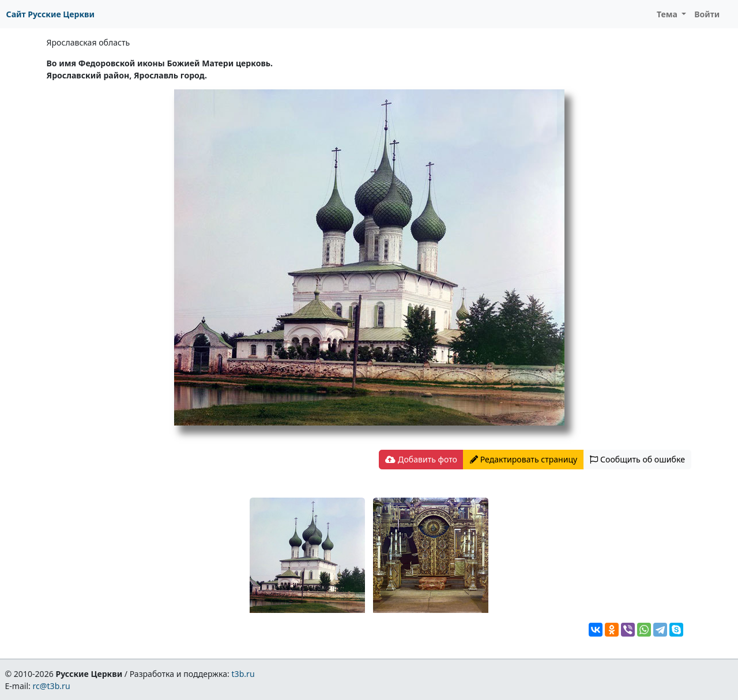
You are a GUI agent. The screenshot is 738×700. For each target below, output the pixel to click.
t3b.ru (243, 674)
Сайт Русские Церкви (50, 14)
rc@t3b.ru (52, 686)
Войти (707, 14)
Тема (668, 14)
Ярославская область (89, 42)
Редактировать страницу (524, 459)
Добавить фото (421, 459)
